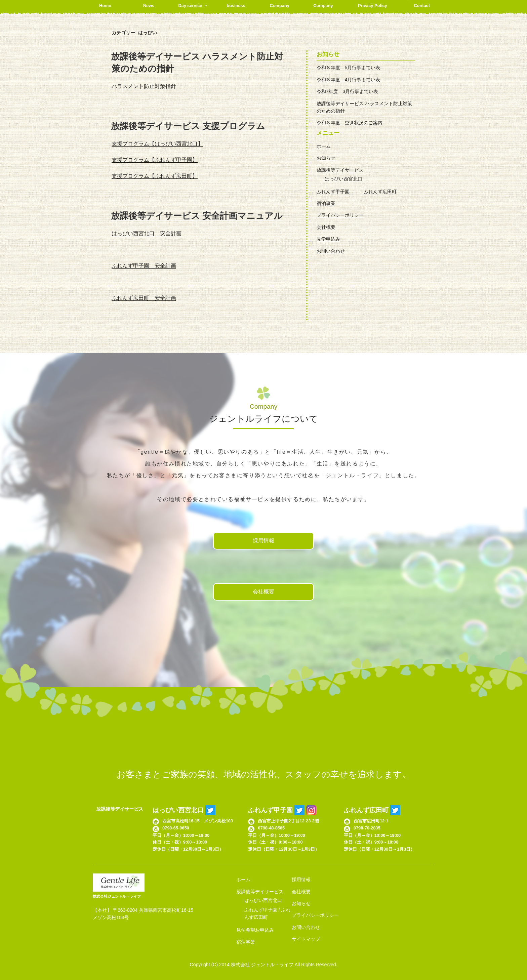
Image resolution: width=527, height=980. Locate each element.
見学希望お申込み (255, 930)
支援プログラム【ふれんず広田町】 (155, 176)
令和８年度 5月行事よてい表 (349, 68)
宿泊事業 (326, 203)
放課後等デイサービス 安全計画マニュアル (197, 216)
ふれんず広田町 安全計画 (144, 298)
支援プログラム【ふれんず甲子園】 (155, 160)
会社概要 (326, 227)
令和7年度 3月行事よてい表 (348, 91)
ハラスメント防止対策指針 (144, 86)
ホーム (324, 146)
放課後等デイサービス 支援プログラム (188, 126)
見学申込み (328, 239)
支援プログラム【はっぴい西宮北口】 (157, 144)
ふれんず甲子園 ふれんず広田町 (357, 192)
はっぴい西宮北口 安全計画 (147, 233)
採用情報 (263, 541)
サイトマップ (306, 939)
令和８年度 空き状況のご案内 (350, 123)
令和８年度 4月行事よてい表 (349, 80)
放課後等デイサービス (340, 170)
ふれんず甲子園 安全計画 (144, 266)
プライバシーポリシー (340, 215)
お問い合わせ (331, 251)
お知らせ (326, 158)
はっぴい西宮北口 (343, 179)
